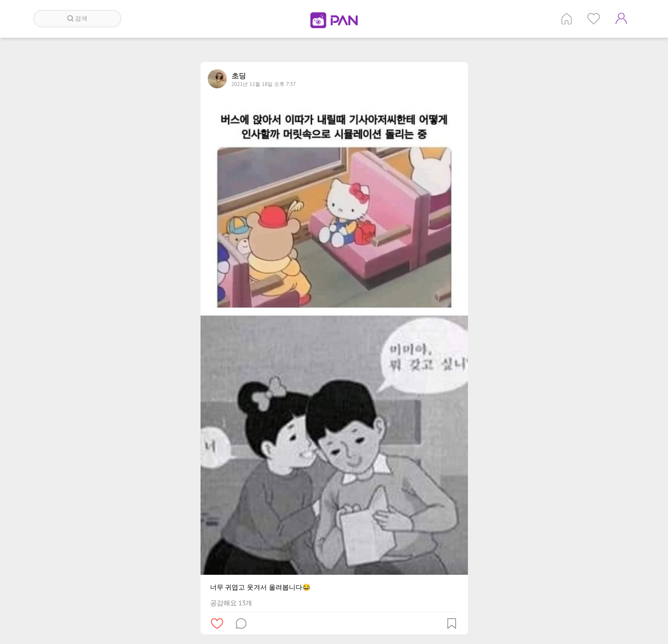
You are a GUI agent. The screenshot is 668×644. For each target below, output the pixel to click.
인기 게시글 (594, 19)
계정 (621, 19)
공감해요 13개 (231, 603)
